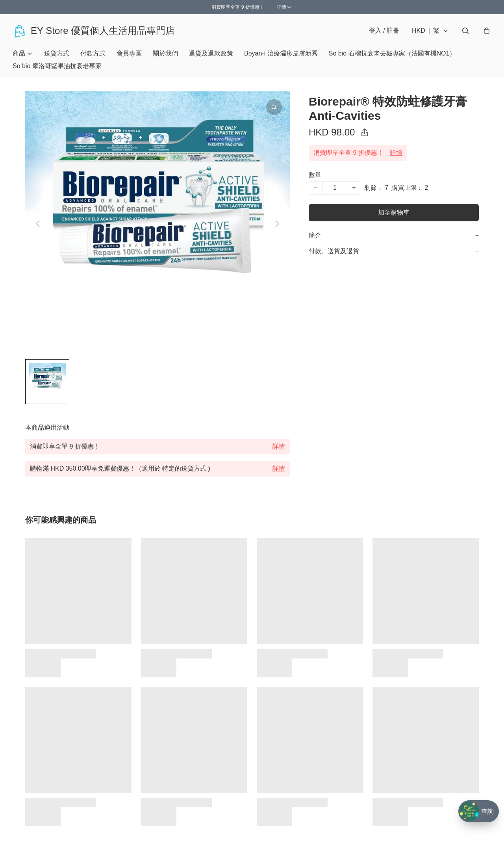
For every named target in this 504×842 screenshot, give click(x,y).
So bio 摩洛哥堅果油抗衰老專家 (57, 66)
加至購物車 (394, 212)
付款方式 (93, 53)
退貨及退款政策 (211, 53)
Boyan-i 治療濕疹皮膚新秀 (281, 53)
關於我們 (165, 53)
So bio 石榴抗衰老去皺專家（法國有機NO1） (392, 53)
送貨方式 (57, 53)
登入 (384, 31)
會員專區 (129, 53)
